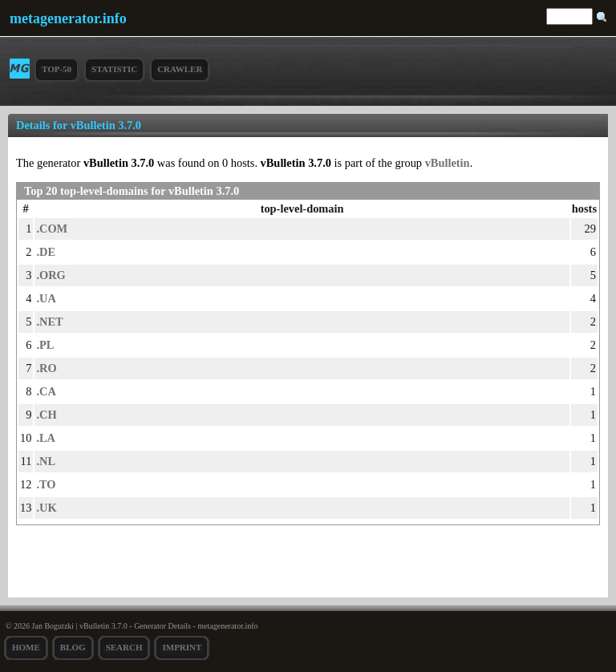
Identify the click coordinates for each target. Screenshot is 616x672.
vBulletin (448, 163)
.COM (52, 229)
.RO (46, 368)
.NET (49, 322)
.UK (46, 508)
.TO (46, 484)
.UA (46, 298)
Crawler (180, 69)
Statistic (114, 69)
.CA (46, 391)
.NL (46, 461)
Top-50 (57, 69)
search (124, 647)
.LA (46, 438)
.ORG (51, 275)
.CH (46, 415)
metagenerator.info (68, 18)
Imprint (182, 647)
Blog (73, 647)
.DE (46, 252)
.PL (45, 345)
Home (26, 647)
